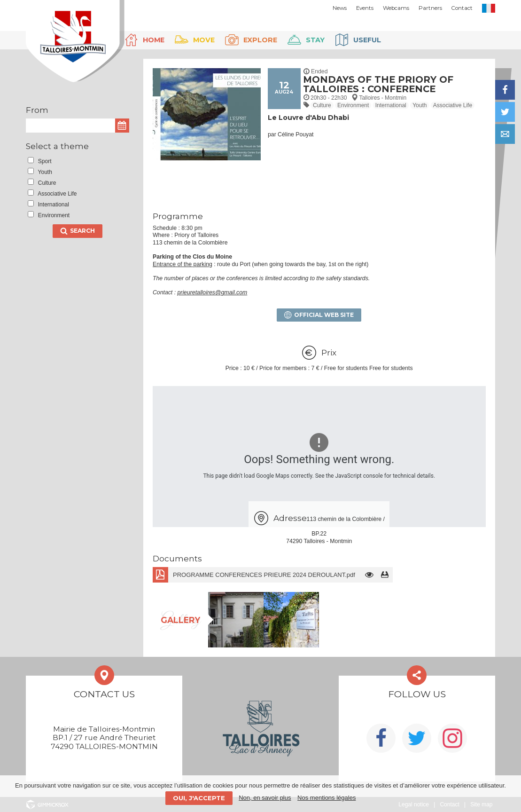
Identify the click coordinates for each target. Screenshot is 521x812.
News (340, 8)
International (391, 105)
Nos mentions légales (327, 798)
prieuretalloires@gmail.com (212, 292)
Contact (462, 8)
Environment (353, 105)
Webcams (396, 8)
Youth (420, 105)
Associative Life (453, 105)
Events (365, 8)
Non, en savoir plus (265, 798)
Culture (322, 105)
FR (489, 8)
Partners (430, 8)
